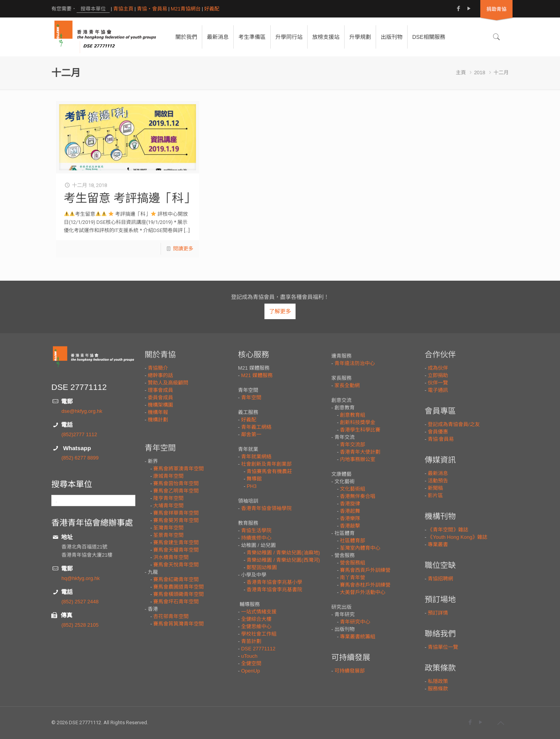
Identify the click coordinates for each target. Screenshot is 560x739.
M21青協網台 (186, 9)
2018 (480, 73)
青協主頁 (123, 9)
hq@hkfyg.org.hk (80, 578)
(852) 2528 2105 (80, 625)
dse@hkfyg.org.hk (82, 411)
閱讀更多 (183, 249)
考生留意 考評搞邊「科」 (129, 198)
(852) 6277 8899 (80, 458)
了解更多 (280, 311)
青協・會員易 (152, 9)
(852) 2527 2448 (80, 602)
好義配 (212, 9)
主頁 (461, 73)
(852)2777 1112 (79, 434)
